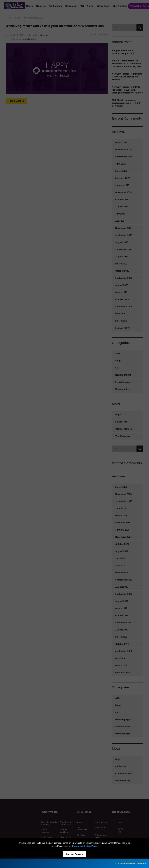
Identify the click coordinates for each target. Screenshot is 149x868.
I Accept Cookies (74, 854)
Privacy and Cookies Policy (85, 846)
